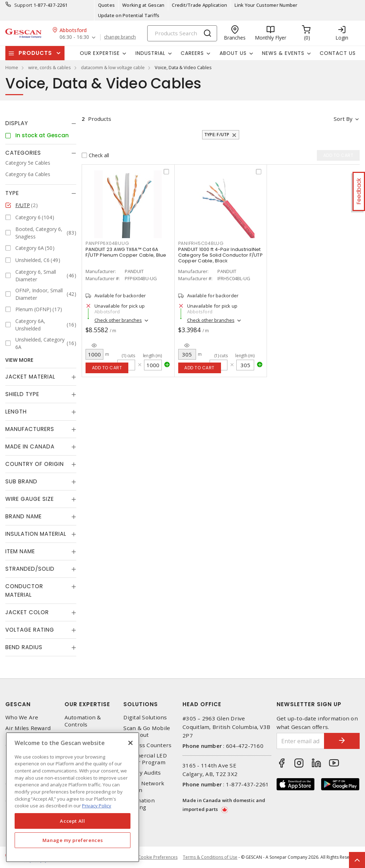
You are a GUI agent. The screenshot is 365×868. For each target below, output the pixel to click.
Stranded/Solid (30, 569)
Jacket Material (30, 377)
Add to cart (107, 368)
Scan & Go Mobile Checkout (147, 731)
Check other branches (118, 320)
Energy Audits (142, 773)
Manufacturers (30, 429)
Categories (23, 153)
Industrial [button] (150, 53)
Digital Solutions (145, 717)
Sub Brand (21, 481)
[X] (130, 743)
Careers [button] (192, 53)
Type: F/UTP (217, 135)
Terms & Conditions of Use (210, 857)
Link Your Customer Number (266, 5)
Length (16, 412)
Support (23, 5)
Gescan (18, 704)
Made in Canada (30, 446)
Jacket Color (27, 612)
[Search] (182, 33)
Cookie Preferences (158, 857)
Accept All (73, 821)
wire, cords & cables (50, 67)
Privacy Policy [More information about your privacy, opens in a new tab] (97, 806)
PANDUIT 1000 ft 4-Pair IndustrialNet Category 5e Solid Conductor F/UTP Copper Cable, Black (220, 255)
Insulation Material (36, 534)
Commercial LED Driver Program (145, 759)
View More (19, 360)
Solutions (141, 704)
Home (12, 67)
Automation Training (139, 804)
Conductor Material (24, 590)
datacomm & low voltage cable (113, 67)
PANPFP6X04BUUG (107, 243)
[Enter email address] (301, 741)
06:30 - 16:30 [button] (74, 37)
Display (17, 123)
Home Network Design (144, 787)
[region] (73, 797)
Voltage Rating (30, 630)
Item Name (20, 551)
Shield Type (22, 394)
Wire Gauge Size (30, 499)
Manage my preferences (73, 840)
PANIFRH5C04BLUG (201, 243)
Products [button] (35, 53)
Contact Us (338, 53)
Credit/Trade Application (199, 5)
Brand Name (24, 516)
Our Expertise (87, 704)
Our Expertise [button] (100, 53)
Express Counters (147, 745)
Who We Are (22, 717)
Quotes (107, 5)
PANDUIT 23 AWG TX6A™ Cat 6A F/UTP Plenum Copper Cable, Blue (126, 252)
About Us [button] (233, 53)
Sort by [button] (343, 119)
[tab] (41, 123)
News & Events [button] (283, 53)
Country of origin (35, 464)
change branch (120, 37)
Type (12, 193)
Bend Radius (24, 647)
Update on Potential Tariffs (129, 15)
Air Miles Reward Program (28, 731)
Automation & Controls (83, 721)
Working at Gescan (143, 5)
